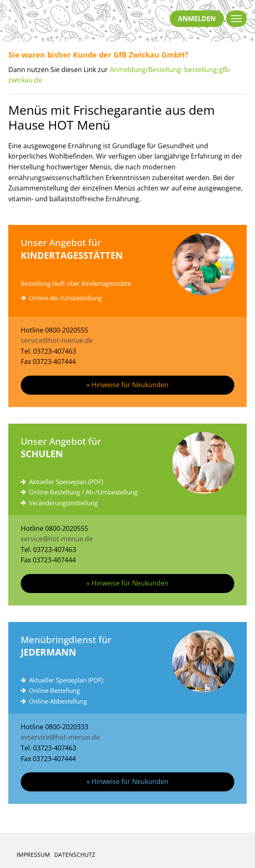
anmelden (197, 19)
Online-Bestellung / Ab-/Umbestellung (83, 492)
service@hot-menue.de (57, 340)
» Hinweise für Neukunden (127, 385)
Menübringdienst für (127, 646)
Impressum (33, 855)
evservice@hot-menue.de (60, 737)
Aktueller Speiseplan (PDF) (66, 482)
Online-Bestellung (54, 690)
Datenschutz (75, 855)
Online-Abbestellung (58, 701)
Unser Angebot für (127, 249)
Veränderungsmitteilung (63, 503)
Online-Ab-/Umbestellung (65, 298)
